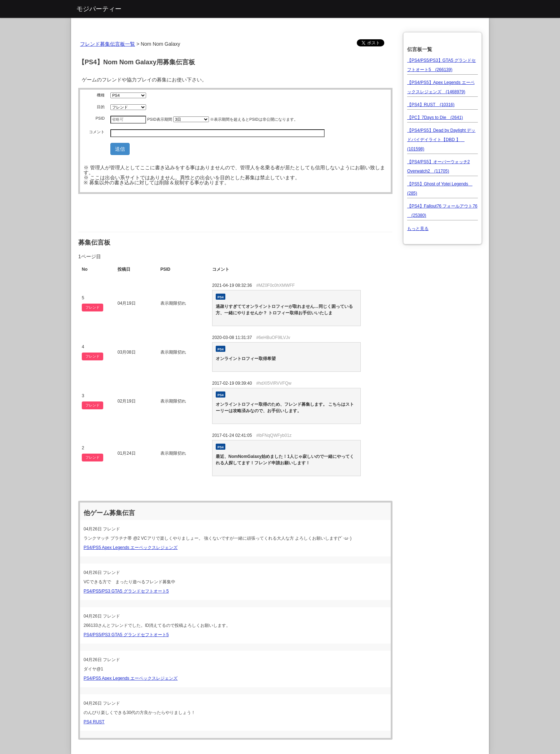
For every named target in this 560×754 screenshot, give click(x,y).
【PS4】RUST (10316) (431, 105)
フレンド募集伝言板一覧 (107, 44)
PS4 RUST (94, 722)
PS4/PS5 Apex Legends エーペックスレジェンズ (131, 548)
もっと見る (418, 229)
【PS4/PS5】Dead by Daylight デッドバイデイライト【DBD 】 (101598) (441, 140)
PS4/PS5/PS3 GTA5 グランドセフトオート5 (126, 591)
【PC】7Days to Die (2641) (435, 118)
